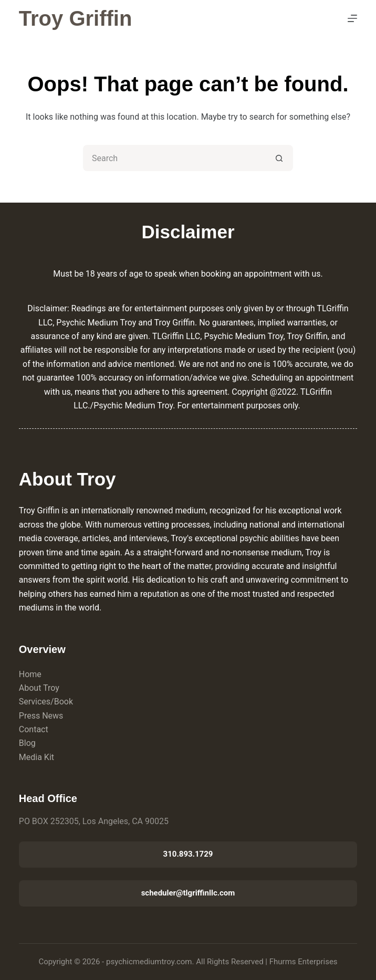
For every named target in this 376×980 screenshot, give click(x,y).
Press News (41, 716)
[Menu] (352, 18)
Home (30, 674)
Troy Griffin (76, 18)
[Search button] (280, 158)
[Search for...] (175, 158)
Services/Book (46, 702)
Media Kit (36, 757)
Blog (27, 743)
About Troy (39, 688)
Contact (34, 729)
